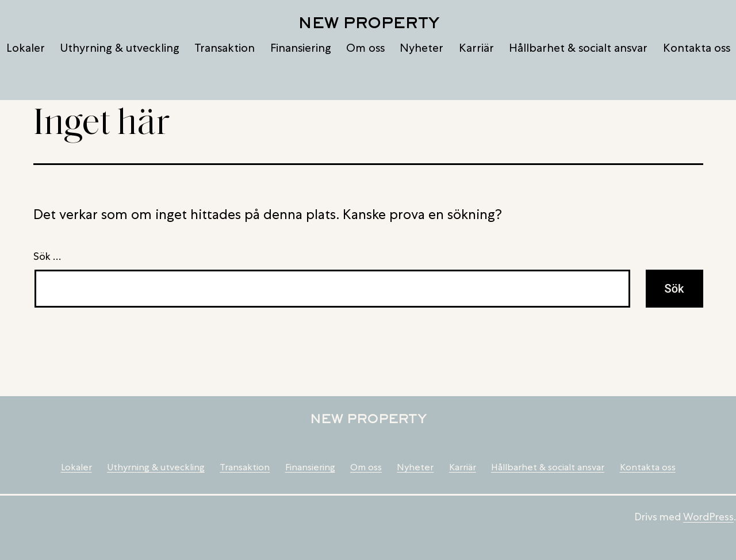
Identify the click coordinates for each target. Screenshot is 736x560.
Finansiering (301, 48)
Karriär (476, 48)
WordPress (708, 517)
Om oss (365, 48)
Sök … (47, 256)
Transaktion (225, 48)
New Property (368, 23)
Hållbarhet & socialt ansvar (578, 48)
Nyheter (421, 48)
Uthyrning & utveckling (120, 48)
